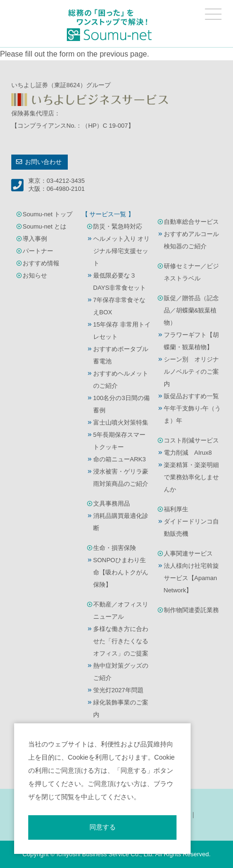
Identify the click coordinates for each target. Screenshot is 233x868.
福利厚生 (176, 509)
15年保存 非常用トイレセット (122, 331)
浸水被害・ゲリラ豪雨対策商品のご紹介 (121, 478)
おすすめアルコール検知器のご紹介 (191, 240)
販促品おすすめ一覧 (191, 396)
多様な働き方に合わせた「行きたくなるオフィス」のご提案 (121, 641)
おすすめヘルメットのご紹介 (121, 380)
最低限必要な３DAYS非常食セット (120, 282)
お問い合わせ (43, 162)
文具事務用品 (112, 504)
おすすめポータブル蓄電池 (121, 355)
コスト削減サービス (191, 440)
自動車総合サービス (191, 222)
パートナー (38, 251)
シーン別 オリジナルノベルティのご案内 (191, 372)
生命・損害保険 (115, 548)
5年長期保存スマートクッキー (119, 441)
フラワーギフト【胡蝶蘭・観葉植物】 (191, 341)
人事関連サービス (188, 553)
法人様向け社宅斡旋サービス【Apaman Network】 (191, 578)
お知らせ (35, 275)
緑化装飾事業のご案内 (121, 708)
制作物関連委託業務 (191, 610)
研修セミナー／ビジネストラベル (191, 272)
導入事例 (35, 239)
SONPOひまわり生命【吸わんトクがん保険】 (121, 572)
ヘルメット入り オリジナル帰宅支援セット (122, 251)
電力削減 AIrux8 (188, 453)
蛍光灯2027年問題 (118, 690)
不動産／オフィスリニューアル (121, 610)
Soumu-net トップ (48, 214)
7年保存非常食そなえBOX (119, 306)
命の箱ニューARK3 (120, 459)
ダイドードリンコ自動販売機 (191, 528)
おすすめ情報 (41, 263)
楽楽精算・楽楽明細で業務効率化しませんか (191, 477)
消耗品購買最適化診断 (121, 522)
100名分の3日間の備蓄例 (121, 404)
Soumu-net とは (44, 226)
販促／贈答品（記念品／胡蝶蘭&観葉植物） (191, 310)
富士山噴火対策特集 (121, 422)
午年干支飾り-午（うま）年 (192, 414)
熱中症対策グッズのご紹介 (121, 672)
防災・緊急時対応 (118, 226)
